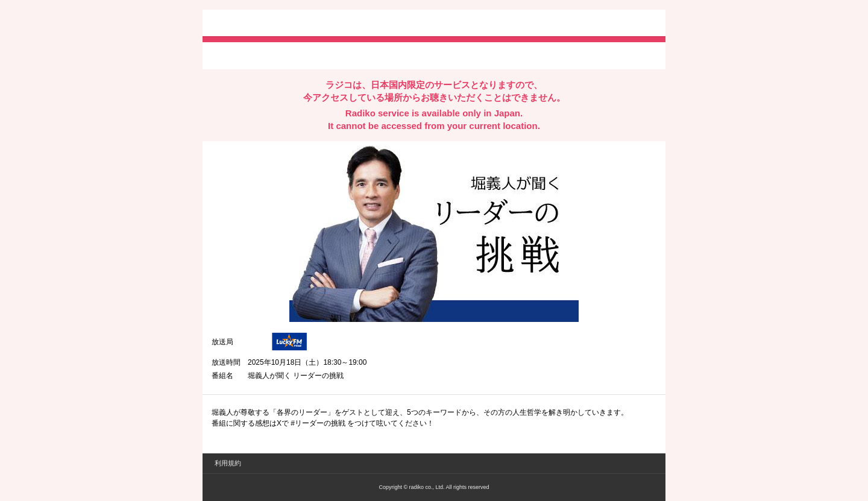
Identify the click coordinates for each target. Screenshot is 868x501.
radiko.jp (248, 24)
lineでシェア (335, 55)
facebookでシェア (279, 55)
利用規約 (228, 463)
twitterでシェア (230, 55)
